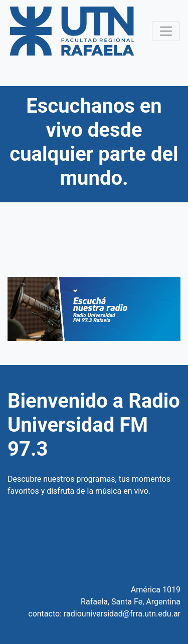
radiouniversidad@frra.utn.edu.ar (122, 614)
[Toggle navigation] (166, 31)
